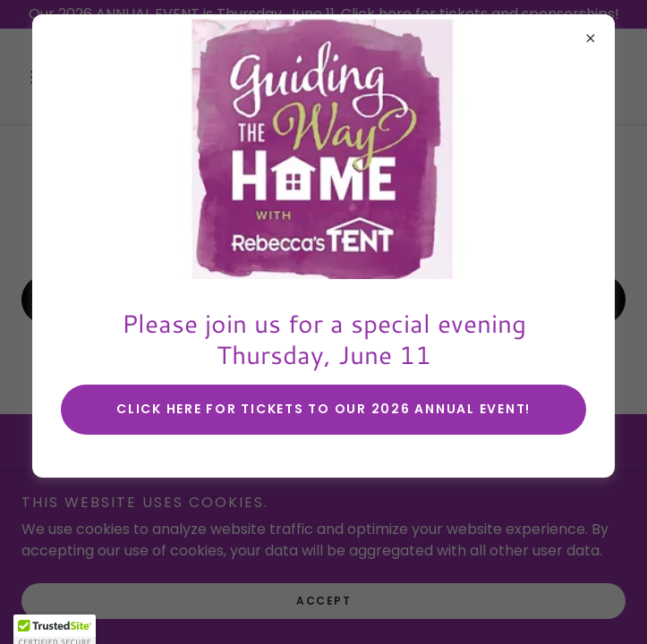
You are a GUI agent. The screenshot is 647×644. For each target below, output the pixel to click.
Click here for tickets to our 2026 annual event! (323, 409)
